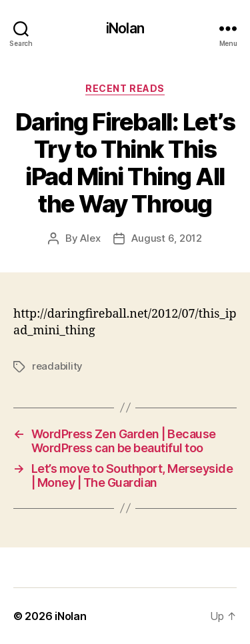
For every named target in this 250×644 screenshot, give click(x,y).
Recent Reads (125, 88)
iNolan (125, 28)
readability (57, 366)
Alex (90, 238)
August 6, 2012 (166, 238)
